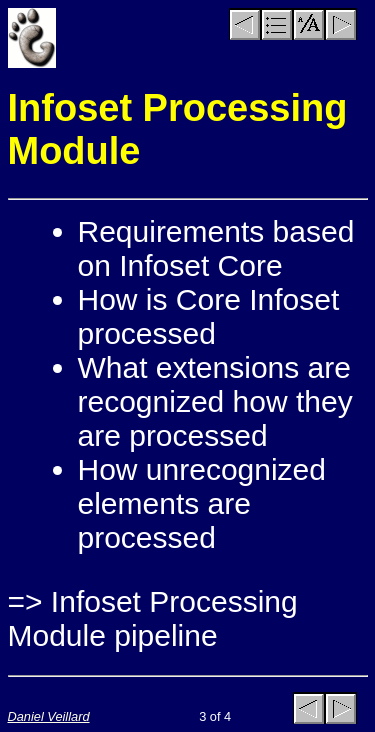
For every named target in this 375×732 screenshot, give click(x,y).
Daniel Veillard (49, 716)
